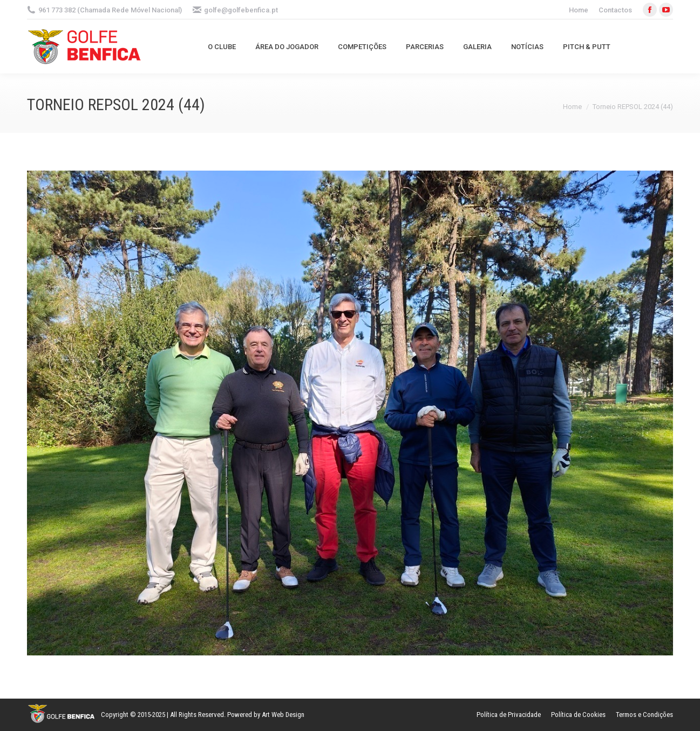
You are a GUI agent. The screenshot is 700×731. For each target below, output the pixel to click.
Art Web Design (283, 715)
